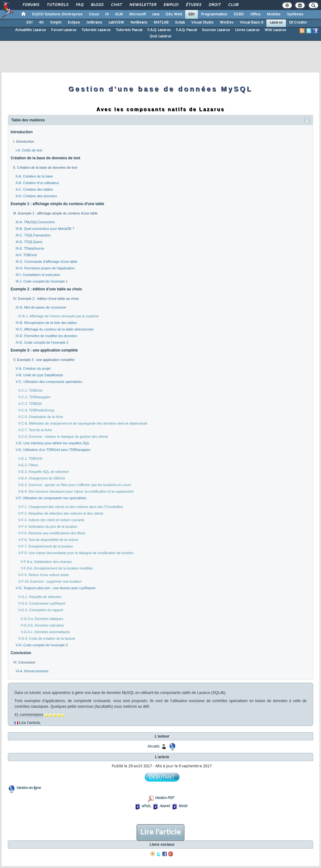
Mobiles (274, 14)
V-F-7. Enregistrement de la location (46, 546)
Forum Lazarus (64, 30)
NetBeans (139, 23)
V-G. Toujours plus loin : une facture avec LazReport (55, 588)
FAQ (79, 5)
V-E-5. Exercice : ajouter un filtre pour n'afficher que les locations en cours (75, 485)
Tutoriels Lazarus (96, 30)
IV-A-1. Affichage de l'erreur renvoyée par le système (58, 316)
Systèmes (295, 14)
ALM (119, 14)
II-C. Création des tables (34, 189)
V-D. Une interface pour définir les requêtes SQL (53, 443)
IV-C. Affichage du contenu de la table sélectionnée (55, 329)
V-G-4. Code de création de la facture (47, 638)
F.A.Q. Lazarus (159, 30)
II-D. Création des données (36, 196)
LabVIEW (116, 23)
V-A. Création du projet (33, 368)
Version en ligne (28, 788)
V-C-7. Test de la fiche (35, 430)
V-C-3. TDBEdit (30, 404)
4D (41, 23)
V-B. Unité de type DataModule (39, 375)
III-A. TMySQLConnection (35, 222)
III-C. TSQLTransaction (33, 235)
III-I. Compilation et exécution (38, 275)
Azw (163, 806)
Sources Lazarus (216, 30)
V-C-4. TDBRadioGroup (36, 410)
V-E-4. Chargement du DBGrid (42, 478)
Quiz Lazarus (160, 36)
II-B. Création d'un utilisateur (37, 183)
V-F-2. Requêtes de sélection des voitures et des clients (61, 513)
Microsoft (137, 14)
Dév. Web (174, 14)
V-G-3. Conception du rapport (41, 610)
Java (156, 14)
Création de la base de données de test (45, 158)
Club (233, 5)
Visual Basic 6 (252, 23)
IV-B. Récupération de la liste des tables (46, 323)
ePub (146, 806)
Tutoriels (57, 5)
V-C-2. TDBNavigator (34, 397)
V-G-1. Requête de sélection (40, 597)
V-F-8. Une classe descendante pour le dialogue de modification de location (76, 553)
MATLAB (161, 23)
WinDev (227, 23)
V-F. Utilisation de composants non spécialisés (51, 498)
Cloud (94, 14)
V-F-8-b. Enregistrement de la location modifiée (57, 568)
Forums (31, 5)
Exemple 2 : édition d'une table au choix (46, 289)
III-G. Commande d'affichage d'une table (47, 262)
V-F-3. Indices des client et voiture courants (51, 520)
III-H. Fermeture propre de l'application (45, 268)
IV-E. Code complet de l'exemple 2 (42, 342)
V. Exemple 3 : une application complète (44, 360)
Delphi (56, 23)
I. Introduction (24, 141)
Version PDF (164, 798)
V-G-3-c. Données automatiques (45, 632)
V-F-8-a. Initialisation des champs (46, 562)
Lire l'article (160, 833)
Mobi (183, 806)
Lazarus (276, 23)
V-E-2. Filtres (28, 465)
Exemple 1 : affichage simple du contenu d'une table (57, 204)
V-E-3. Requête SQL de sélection (44, 472)
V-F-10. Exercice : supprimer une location (50, 581)
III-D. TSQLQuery (29, 242)
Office (255, 14)
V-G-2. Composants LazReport (42, 603)
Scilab (180, 23)
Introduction (22, 132)
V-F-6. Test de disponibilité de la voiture (48, 540)
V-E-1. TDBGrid (30, 458)
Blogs (97, 5)
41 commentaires (29, 715)
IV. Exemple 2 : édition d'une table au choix (46, 299)
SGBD (239, 14)
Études (193, 5)
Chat (116, 5)
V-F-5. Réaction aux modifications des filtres (52, 533)
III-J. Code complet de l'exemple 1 (42, 281)
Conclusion (21, 653)
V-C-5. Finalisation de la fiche (41, 417)
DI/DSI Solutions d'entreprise (57, 14)
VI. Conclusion (24, 662)
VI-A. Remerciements (32, 671)
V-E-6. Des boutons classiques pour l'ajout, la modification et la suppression (76, 491)
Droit (214, 5)
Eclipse (74, 23)
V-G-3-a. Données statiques (42, 619)
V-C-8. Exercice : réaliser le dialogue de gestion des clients (63, 437)
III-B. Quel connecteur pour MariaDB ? (45, 229)
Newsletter (142, 5)
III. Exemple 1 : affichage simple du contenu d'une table (55, 213)
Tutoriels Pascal (129, 30)
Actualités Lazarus (31, 30)
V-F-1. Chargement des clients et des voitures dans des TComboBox (71, 507)
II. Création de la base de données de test (45, 167)
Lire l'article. (30, 723)
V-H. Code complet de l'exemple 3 (42, 645)
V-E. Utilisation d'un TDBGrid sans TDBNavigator (53, 450)
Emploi (171, 5)
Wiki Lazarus (275, 30)
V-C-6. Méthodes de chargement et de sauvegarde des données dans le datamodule (83, 423)
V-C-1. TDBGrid (30, 390)
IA (107, 14)
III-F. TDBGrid (26, 255)
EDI (192, 14)
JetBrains (94, 23)
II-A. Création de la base (34, 176)
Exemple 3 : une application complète (44, 350)
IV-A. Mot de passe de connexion (41, 307)
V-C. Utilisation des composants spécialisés (49, 382)
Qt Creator (298, 23)
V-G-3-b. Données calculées (42, 625)
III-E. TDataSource (30, 248)
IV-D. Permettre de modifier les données (46, 336)
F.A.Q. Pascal (186, 30)
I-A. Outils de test (29, 150)
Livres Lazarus (247, 30)
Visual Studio (202, 23)
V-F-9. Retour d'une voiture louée (44, 575)
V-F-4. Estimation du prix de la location (48, 527)
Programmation (214, 14)
